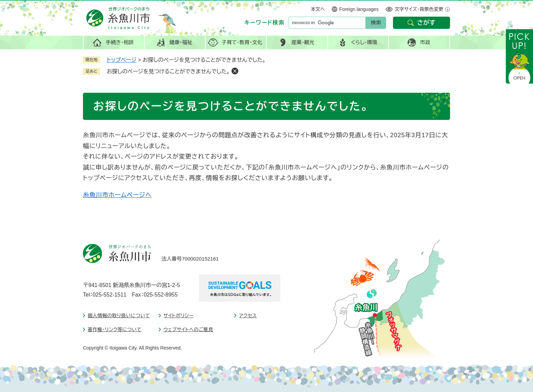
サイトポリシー (179, 316)
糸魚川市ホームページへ (117, 195)
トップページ (122, 60)
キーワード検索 (264, 23)
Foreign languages (359, 9)
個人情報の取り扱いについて (119, 316)
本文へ (318, 9)
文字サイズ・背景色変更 (419, 9)
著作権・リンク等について (115, 329)
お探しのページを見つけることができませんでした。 (168, 72)
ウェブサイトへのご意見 (188, 329)
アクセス (248, 316)
